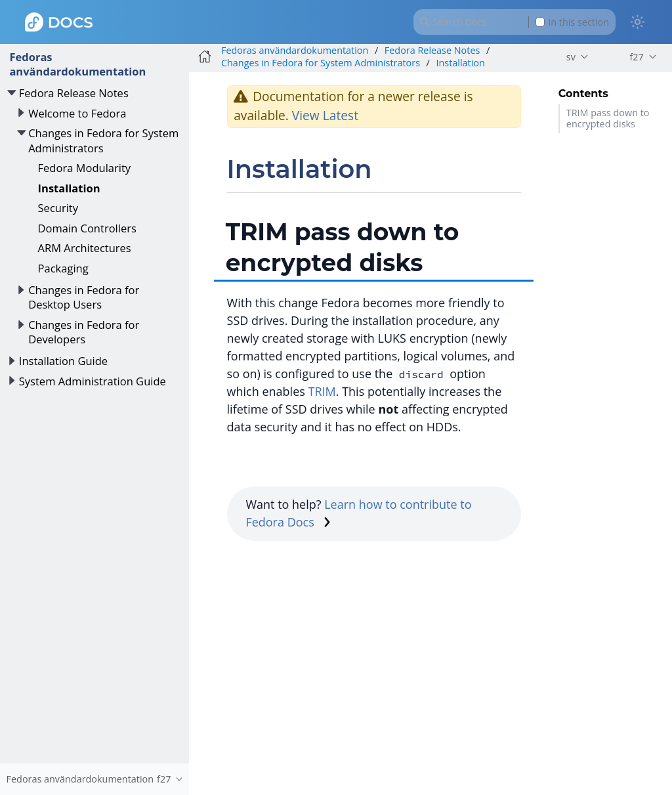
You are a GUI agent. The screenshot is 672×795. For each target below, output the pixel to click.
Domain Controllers (87, 228)
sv (571, 57)
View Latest (325, 115)
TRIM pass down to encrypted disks (608, 118)
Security (58, 208)
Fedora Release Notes (74, 93)
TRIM (322, 391)
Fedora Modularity (85, 168)
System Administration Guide (93, 381)
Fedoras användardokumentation (77, 64)
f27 (636, 57)
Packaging (63, 268)
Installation (69, 188)
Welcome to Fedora (77, 113)
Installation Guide (63, 361)
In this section (572, 22)
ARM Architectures (85, 248)
